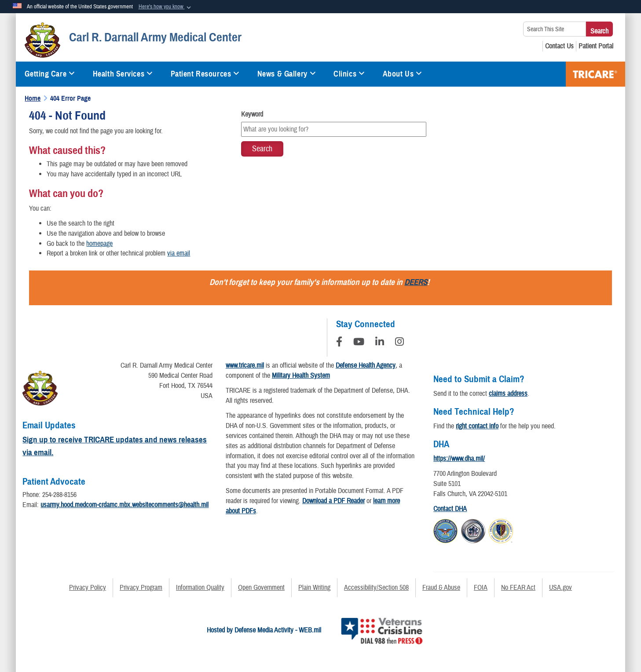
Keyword (252, 114)
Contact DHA (450, 509)
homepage (99, 244)
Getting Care (50, 74)
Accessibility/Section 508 (376, 588)
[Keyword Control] (334, 129)
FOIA (481, 588)
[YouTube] (359, 343)
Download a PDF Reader (333, 501)
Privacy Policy (88, 588)
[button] (166, 7)
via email (179, 253)
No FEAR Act (518, 588)
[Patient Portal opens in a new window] (596, 46)
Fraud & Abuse (441, 588)
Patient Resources (205, 74)
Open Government (261, 588)
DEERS (416, 282)
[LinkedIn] (380, 343)
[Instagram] (399, 343)
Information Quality (200, 588)
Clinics (349, 74)
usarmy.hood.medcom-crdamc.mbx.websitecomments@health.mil (125, 505)
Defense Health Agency (366, 365)
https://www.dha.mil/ (459, 459)
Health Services (123, 74)
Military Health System (301, 376)
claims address (508, 394)
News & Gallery (287, 74)
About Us (403, 74)
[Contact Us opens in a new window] (559, 46)
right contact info (477, 426)
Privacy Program (141, 588)
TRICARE (595, 74)
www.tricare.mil (245, 365)
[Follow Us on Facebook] (339, 343)
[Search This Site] (555, 29)
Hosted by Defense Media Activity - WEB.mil (264, 630)
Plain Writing (314, 588)
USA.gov (560, 588)
